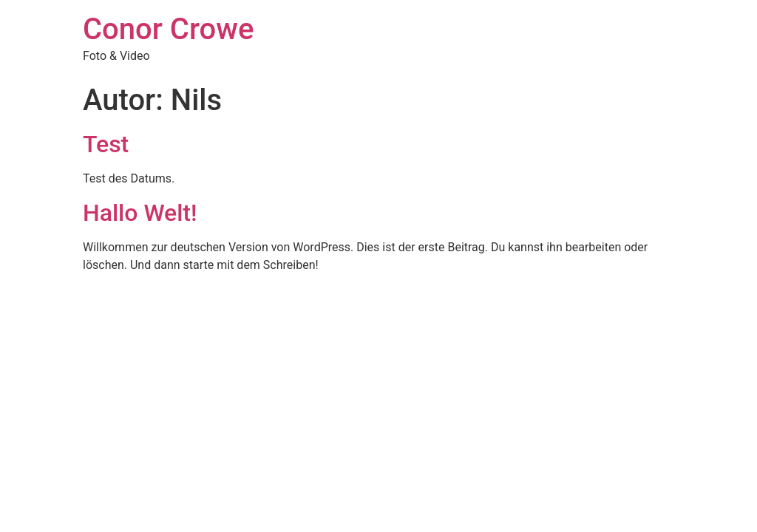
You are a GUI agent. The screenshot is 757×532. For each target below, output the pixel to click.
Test (106, 144)
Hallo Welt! (140, 213)
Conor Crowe (168, 29)
